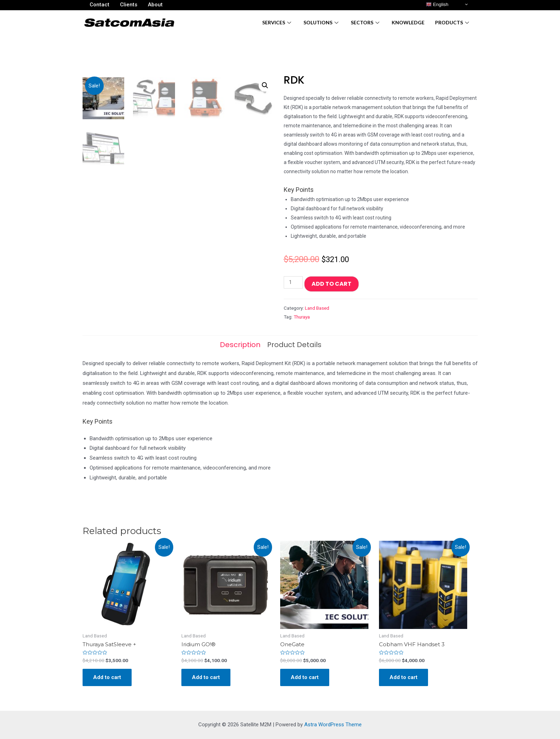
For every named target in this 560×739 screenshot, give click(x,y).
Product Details (294, 345)
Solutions (322, 22)
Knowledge (408, 22)
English (437, 5)
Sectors (366, 22)
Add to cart (332, 284)
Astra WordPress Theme (333, 725)
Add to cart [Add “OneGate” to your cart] (305, 677)
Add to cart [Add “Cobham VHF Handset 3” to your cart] (404, 677)
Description (240, 345)
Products (453, 22)
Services (278, 22)
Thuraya (302, 317)
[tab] (240, 345)
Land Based (317, 308)
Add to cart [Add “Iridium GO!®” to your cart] (206, 677)
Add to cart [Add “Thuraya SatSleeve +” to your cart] (107, 677)
